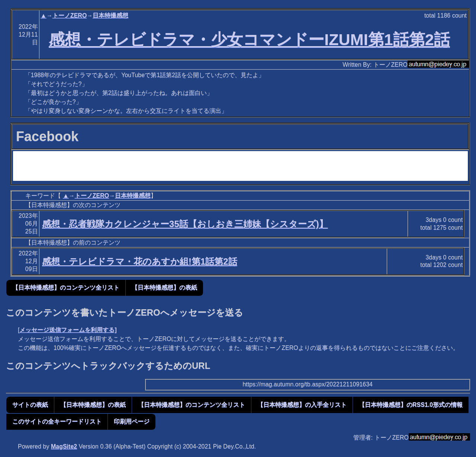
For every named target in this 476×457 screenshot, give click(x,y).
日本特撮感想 (110, 15)
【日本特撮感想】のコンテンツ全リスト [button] (66, 287)
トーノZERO (70, 15)
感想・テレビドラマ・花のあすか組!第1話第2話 (140, 261)
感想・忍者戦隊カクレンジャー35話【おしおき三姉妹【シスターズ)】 (185, 224)
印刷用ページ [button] (132, 421)
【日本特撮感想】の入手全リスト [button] (302, 405)
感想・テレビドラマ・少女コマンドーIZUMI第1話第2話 (249, 39)
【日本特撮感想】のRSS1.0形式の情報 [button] (411, 405)
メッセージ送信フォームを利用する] (68, 330)
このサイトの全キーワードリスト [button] (57, 421)
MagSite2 (64, 446)
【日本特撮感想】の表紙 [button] (164, 287)
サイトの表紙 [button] (30, 405)
